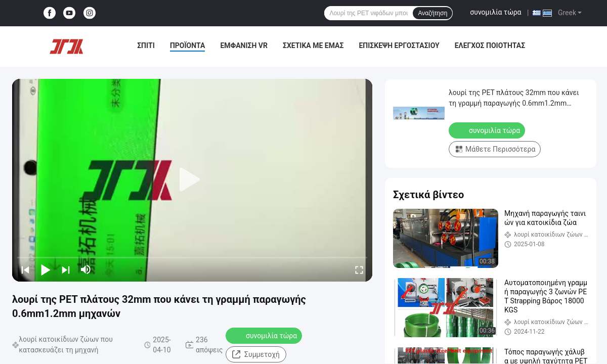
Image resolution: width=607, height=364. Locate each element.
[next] (66, 269)
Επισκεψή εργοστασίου (399, 45)
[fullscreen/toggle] (359, 269)
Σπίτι (146, 45)
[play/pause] (46, 269)
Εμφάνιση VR (244, 45)
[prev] (25, 269)
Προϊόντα (188, 45)
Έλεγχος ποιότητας (490, 45)
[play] (192, 180)
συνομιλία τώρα (495, 12)
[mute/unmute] (86, 269)
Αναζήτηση (432, 13)
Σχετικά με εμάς (313, 45)
